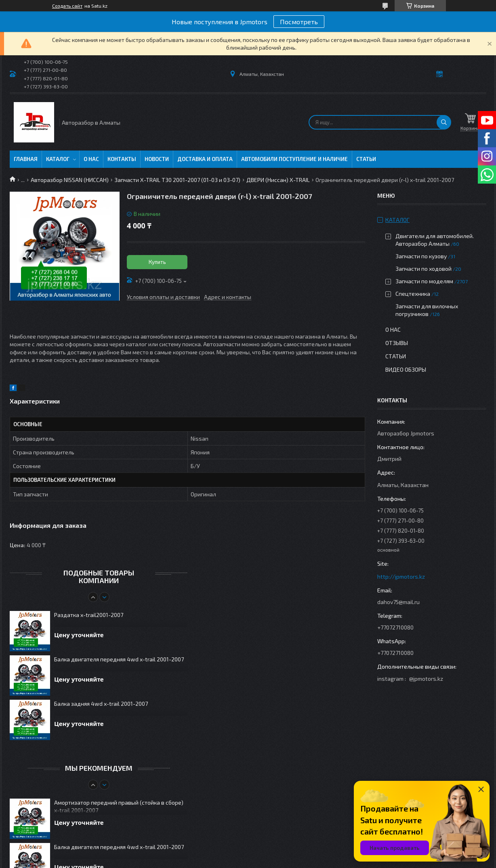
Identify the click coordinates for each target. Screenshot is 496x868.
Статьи (366, 159)
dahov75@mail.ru (398, 602)
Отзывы (397, 343)
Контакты (122, 159)
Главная (26, 159)
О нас (91, 159)
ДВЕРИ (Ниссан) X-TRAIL (278, 180)
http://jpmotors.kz (401, 576)
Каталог (58, 159)
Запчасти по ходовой (423, 269)
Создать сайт (67, 6)
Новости (157, 159)
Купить (157, 262)
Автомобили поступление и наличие (294, 159)
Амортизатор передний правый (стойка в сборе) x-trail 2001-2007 (119, 806)
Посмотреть (299, 22)
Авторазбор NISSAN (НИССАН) (70, 180)
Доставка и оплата (205, 159)
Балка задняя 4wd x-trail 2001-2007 (101, 704)
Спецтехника (413, 294)
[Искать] (444, 122)
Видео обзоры (406, 369)
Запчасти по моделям (424, 281)
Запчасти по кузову (421, 256)
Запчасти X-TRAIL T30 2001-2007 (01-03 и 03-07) (177, 180)
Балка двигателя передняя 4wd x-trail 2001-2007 (119, 659)
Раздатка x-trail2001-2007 (89, 615)
